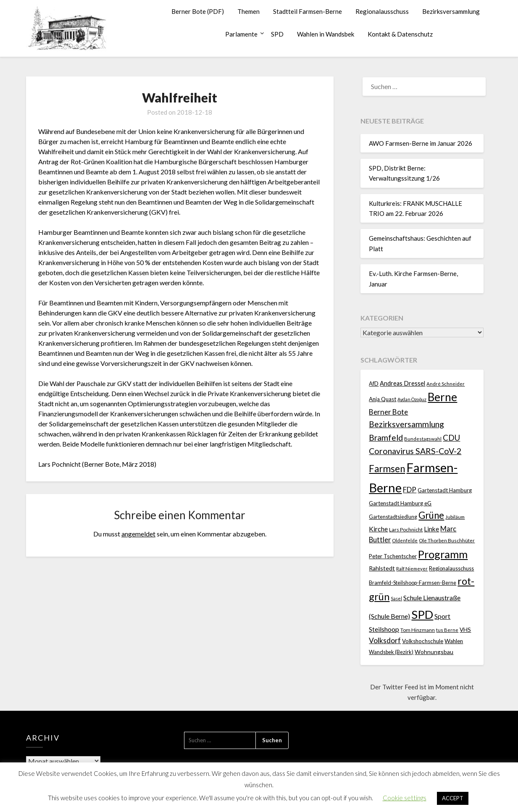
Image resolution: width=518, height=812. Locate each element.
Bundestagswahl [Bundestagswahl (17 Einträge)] (423, 439)
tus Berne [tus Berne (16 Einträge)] (447, 630)
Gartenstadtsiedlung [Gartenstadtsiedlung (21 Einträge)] (393, 517)
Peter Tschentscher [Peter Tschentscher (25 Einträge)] (393, 556)
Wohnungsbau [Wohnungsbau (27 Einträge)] (434, 652)
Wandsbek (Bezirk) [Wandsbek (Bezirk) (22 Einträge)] (391, 652)
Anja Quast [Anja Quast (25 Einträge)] (383, 399)
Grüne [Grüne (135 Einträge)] (431, 515)
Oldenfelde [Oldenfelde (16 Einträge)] (405, 540)
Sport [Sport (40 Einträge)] (442, 616)
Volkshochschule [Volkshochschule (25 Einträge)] (423, 641)
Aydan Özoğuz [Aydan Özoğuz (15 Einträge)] (412, 399)
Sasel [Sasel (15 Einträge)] (396, 598)
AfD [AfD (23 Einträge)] (374, 384)
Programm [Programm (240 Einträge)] (443, 554)
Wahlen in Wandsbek (326, 34)
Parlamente (241, 34)
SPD (277, 34)
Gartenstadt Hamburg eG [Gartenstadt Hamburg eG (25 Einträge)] (400, 503)
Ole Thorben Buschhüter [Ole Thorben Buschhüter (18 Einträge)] (447, 540)
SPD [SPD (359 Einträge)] (422, 614)
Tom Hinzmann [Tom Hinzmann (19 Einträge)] (418, 630)
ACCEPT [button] (453, 798)
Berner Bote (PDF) (198, 11)
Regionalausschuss (382, 11)
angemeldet (138, 534)
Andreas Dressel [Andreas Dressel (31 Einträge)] (402, 383)
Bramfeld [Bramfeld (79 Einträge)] (386, 438)
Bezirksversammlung (451, 11)
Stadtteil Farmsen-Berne (308, 11)
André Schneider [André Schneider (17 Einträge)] (446, 384)
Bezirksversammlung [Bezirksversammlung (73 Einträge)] (406, 424)
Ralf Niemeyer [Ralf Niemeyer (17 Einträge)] (412, 569)
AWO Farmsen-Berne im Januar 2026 (421, 143)
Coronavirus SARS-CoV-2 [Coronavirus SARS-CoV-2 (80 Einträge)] (415, 451)
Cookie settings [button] (405, 798)
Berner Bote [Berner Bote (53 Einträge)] (388, 412)
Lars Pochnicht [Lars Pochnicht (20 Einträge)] (406, 530)
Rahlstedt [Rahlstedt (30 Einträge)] (382, 568)
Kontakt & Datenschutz (400, 34)
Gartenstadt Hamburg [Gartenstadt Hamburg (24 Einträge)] (445, 490)
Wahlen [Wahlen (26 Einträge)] (454, 641)
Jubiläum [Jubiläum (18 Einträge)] (455, 517)
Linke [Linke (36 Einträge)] (431, 529)
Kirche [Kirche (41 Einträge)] (378, 529)
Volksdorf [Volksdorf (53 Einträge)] (385, 640)
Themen (248, 11)
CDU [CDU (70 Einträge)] (451, 438)
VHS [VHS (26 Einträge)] (465, 630)
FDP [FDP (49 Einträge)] (410, 490)
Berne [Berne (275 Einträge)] (442, 397)
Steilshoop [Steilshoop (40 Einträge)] (384, 629)
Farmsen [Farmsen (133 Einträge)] (387, 469)
